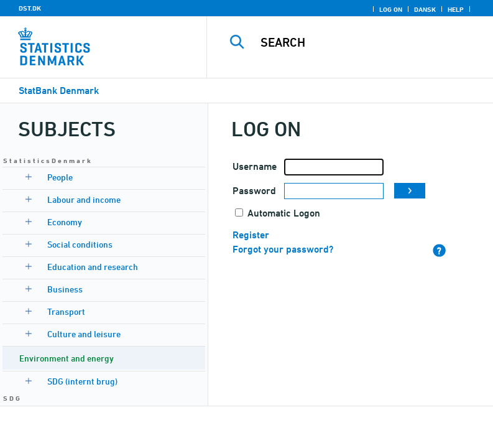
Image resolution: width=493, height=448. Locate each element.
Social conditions (80, 244)
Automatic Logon (284, 213)
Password (254, 191)
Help (456, 9)
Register (251, 235)
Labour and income (84, 199)
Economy (65, 222)
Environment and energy (67, 358)
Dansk (425, 9)
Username (255, 166)
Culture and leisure (84, 334)
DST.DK (30, 8)
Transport (66, 311)
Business (65, 289)
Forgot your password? (283, 249)
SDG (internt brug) (82, 381)
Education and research (93, 267)
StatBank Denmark (59, 91)
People (60, 177)
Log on (391, 9)
